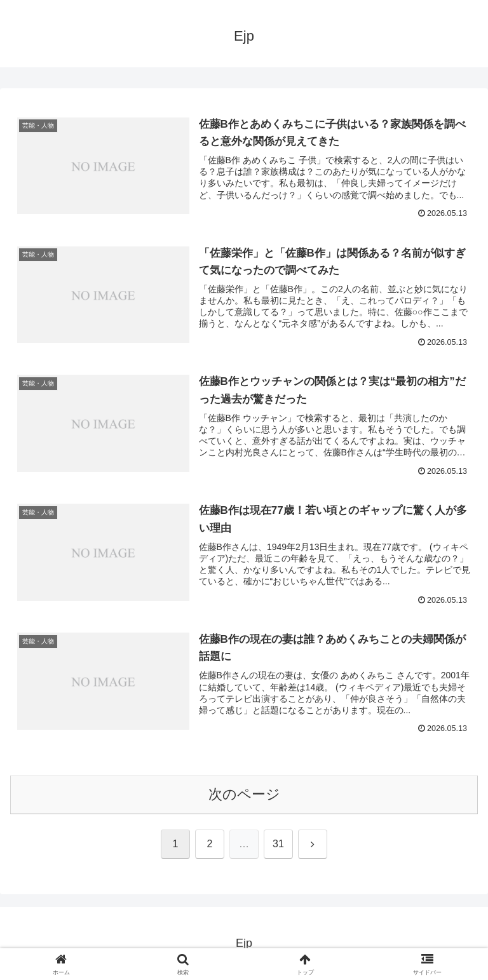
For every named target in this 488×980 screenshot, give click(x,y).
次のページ (244, 794)
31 (278, 844)
